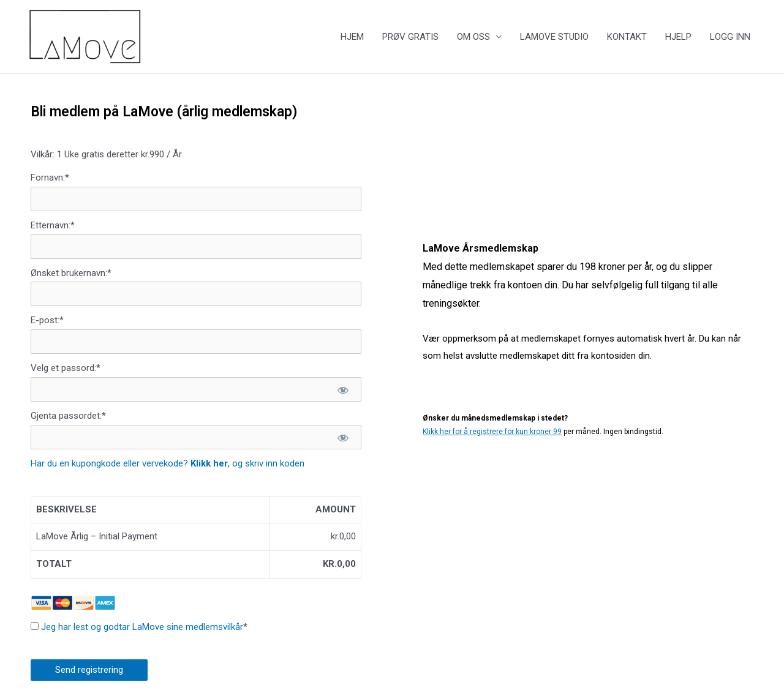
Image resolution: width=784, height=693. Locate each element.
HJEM (352, 37)
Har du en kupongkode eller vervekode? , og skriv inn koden (168, 463)
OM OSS (473, 37)
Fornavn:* (50, 178)
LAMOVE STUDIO (554, 37)
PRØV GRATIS (410, 37)
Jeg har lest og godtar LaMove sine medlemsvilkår (142, 627)
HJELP (678, 37)
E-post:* (47, 320)
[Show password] (343, 389)
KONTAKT (627, 37)
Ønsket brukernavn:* (71, 273)
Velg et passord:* (66, 368)
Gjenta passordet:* (68, 416)
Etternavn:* (53, 225)
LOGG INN (730, 37)
